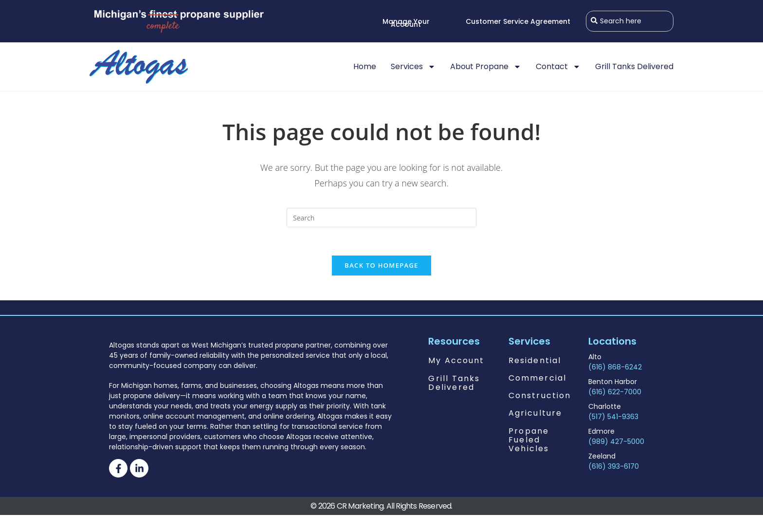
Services (413, 67)
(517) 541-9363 (613, 418)
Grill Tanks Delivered (634, 66)
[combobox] (630, 21)
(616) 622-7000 (615, 393)
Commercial (537, 379)
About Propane (486, 67)
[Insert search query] (381, 218)
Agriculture (535, 414)
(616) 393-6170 (614, 468)
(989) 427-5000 (616, 443)
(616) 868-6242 (615, 368)
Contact (558, 67)
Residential (535, 362)
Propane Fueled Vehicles (529, 441)
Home (365, 66)
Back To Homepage (381, 267)
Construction (540, 397)
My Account (456, 362)
